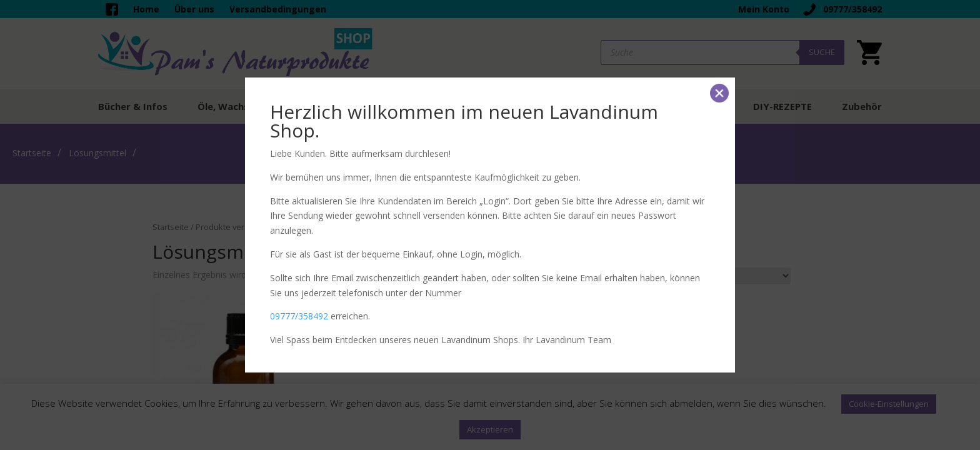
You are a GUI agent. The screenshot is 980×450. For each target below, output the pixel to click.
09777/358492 (299, 316)
